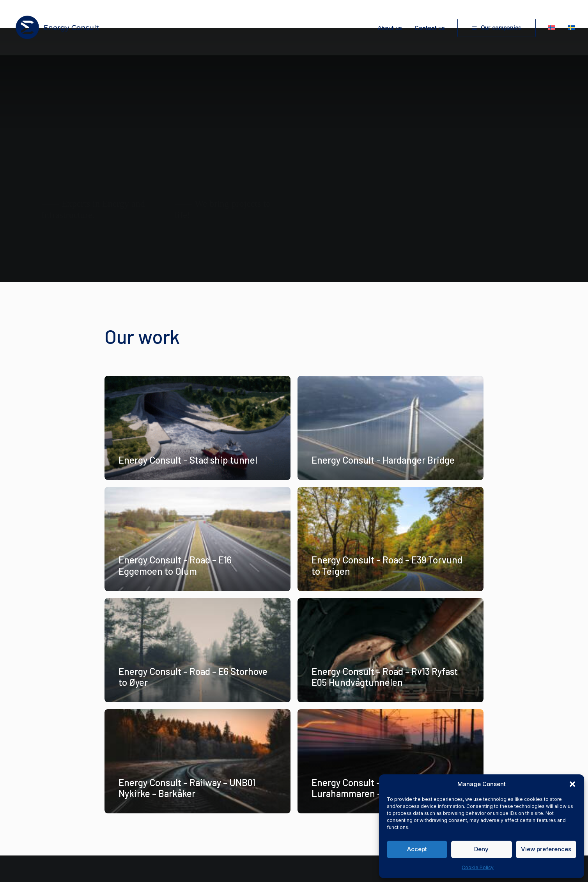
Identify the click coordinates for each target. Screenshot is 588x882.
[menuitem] (393, 28)
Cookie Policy (478, 867)
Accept (417, 849)
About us (390, 28)
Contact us (430, 28)
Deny (481, 849)
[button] (572, 784)
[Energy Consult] (57, 28)
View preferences (546, 849)
